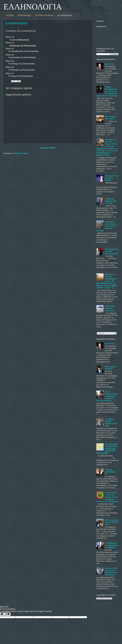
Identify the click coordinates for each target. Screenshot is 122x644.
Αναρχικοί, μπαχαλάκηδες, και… (110, 472)
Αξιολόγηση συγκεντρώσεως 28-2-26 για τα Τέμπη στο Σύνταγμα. (107, 226)
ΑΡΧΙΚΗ (10, 15)
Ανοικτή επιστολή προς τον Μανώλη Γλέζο (112, 522)
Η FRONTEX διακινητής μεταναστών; (110, 308)
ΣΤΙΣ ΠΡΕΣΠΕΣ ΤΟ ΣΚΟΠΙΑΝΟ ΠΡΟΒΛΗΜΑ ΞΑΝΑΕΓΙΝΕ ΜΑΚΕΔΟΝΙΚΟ (107, 449)
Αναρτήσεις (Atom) (21, 153)
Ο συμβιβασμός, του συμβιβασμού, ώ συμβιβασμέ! (112, 545)
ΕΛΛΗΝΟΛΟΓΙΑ (33, 7)
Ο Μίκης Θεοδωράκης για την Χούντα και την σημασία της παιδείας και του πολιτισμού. (107, 91)
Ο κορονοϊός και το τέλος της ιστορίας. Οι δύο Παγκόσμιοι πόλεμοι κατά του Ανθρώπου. (107, 497)
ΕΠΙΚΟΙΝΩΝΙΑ (24, 15)
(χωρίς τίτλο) (110, 64)
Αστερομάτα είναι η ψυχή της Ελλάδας (111, 178)
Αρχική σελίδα (48, 148)
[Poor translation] (7, 614)
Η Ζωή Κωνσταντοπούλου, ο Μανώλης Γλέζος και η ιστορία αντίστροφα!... (107, 396)
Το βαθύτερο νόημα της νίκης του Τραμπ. (111, 201)
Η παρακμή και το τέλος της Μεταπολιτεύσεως (112, 251)
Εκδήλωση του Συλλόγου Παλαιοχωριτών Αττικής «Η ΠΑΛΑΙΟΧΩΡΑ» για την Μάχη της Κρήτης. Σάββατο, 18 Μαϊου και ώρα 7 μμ (107, 281)
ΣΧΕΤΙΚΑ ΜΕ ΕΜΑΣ (44, 15)
